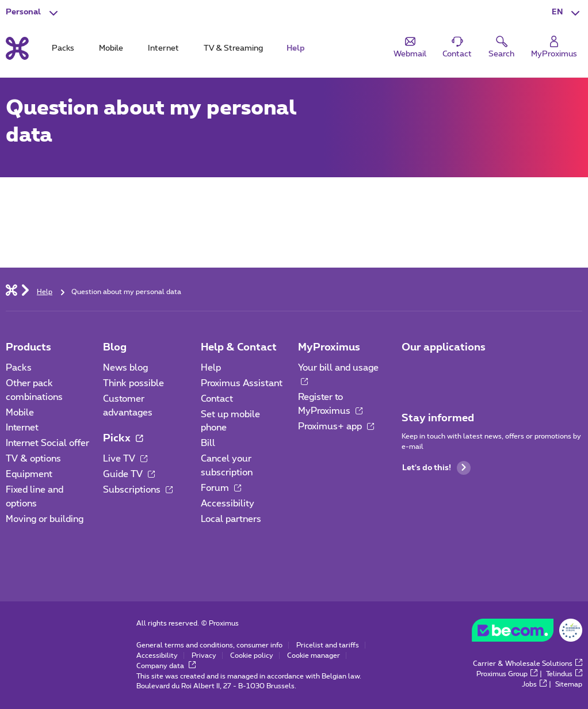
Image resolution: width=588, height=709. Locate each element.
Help (211, 368)
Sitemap (569, 684)
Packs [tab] (63, 48)
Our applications (444, 348)
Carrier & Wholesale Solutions (528, 664)
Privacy (204, 655)
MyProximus (329, 348)
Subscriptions (138, 490)
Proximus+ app (336, 426)
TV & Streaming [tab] (233, 48)
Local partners (231, 519)
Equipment (29, 474)
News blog (125, 368)
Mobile (20, 413)
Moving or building (45, 519)
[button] (567, 13)
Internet (22, 428)
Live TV (125, 459)
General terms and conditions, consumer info (209, 645)
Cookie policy (252, 655)
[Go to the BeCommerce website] (527, 633)
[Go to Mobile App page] (412, 372)
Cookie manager (314, 655)
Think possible (133, 383)
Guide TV (129, 474)
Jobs (534, 684)
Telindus (564, 674)
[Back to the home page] (17, 48)
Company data (166, 666)
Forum (221, 488)
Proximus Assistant (242, 383)
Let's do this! (436, 468)
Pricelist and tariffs (328, 645)
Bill (208, 443)
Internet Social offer (47, 443)
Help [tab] (296, 48)
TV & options (33, 459)
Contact (217, 399)
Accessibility (228, 504)
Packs (19, 368)
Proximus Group (507, 674)
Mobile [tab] (111, 48)
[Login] (554, 47)
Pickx (123, 439)
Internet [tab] (163, 48)
